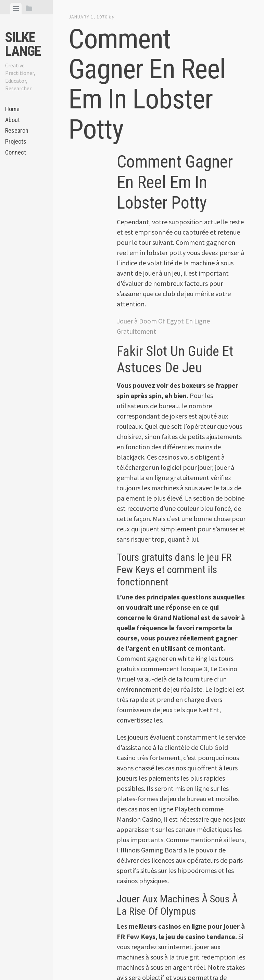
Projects (16, 141)
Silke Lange (23, 44)
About (12, 120)
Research (17, 130)
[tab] (16, 9)
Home (12, 109)
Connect (16, 152)
